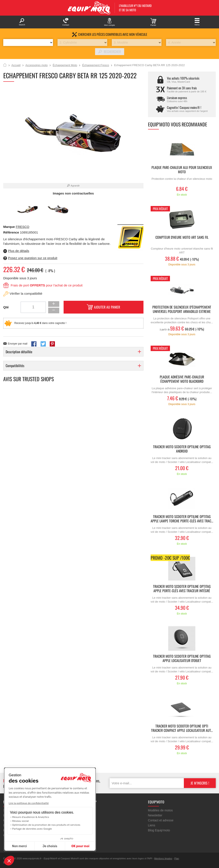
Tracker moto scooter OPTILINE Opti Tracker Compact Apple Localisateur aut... (182, 728)
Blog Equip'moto (159, 830)
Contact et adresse (161, 820)
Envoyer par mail (18, 344)
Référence (12, 232)
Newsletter (155, 815)
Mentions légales (163, 858)
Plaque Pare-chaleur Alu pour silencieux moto (182, 170)
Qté (6, 307)
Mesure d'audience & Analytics (31, 817)
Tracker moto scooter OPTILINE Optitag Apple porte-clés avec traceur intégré (182, 589)
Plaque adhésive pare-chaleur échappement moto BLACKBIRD (182, 379)
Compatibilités (15, 366)
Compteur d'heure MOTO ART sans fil (182, 238)
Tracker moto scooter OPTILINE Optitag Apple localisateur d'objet (182, 659)
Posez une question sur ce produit (33, 258)
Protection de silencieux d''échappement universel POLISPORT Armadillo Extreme (182, 309)
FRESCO (23, 227)
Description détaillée (19, 352)
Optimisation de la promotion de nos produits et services (46, 825)
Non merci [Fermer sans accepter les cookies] (19, 846)
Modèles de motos (160, 810)
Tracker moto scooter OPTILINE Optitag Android (182, 449)
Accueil (5, 65)
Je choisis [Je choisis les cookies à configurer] (50, 846)
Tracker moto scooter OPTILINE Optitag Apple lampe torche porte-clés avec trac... (182, 519)
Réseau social (20, 821)
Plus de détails (19, 251)
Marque (9, 227)
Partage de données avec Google (32, 829)
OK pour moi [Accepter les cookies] (80, 846)
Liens (152, 825)
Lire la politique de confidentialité (29, 803)
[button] (9, 861)
